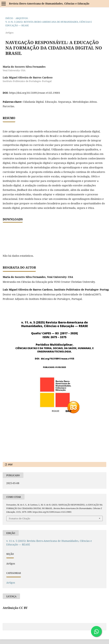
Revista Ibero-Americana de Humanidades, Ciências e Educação (49, 4)
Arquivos (22, 18)
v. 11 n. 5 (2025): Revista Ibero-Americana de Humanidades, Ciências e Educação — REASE (49, 24)
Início (9, 18)
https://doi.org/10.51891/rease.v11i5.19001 (35, 93)
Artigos (11, 583)
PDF (10, 464)
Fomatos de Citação (20, 518)
